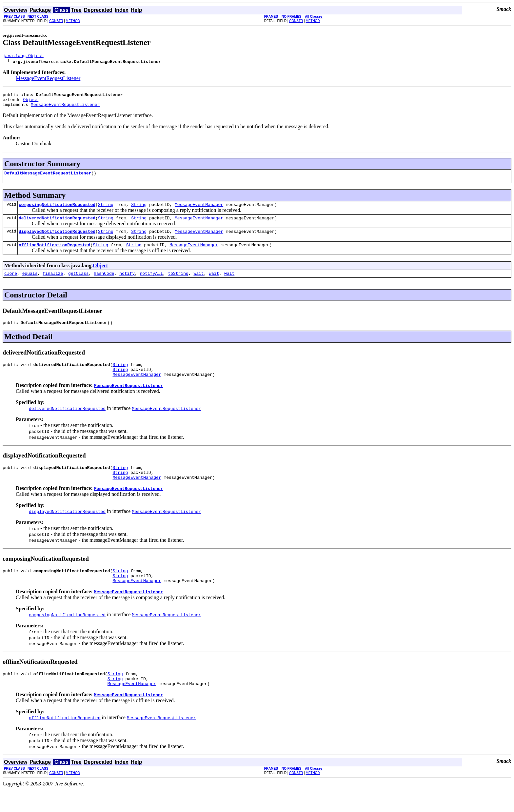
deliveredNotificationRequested (57, 225)
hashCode (104, 283)
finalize (53, 283)
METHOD (73, 21)
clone (11, 283)
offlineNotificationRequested (54, 254)
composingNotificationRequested (57, 210)
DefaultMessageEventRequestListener (48, 178)
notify (127, 283)
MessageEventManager (199, 210)
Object (31, 102)
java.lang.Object (23, 56)
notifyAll (151, 283)
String (106, 210)
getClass (78, 283)
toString (178, 283)
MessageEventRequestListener (48, 79)
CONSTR (56, 21)
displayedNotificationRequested (57, 239)
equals (30, 283)
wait (198, 283)
